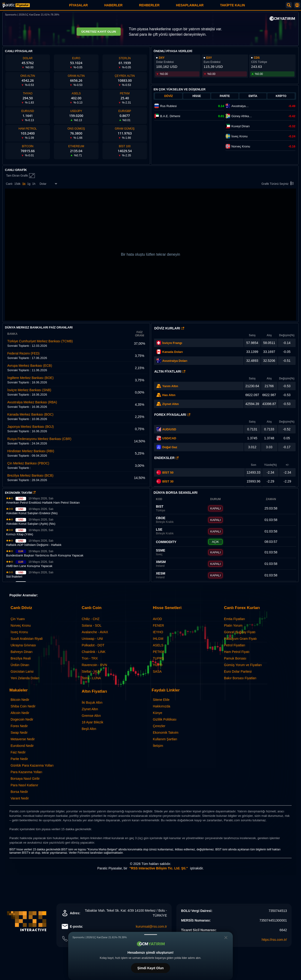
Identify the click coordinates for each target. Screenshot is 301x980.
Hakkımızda (162, 706)
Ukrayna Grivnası (23, 645)
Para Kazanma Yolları (26, 772)
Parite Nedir (19, 759)
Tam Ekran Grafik (20, 176)
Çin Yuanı (18, 619)
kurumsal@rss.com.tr (151, 926)
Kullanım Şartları (165, 739)
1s (24, 184)
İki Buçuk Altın (92, 702)
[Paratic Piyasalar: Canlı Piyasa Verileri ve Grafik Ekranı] (16, 7)
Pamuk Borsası (235, 658)
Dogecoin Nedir (22, 719)
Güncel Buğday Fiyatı (240, 632)
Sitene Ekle (161, 700)
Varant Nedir (20, 798)
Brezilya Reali (21, 658)
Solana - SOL (92, 625)
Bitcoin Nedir (20, 700)
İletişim (158, 746)
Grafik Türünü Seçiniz (278, 184)
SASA (157, 671)
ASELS (158, 645)
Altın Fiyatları (170, 371)
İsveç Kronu (19, 632)
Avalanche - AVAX (95, 632)
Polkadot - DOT (93, 645)
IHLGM (158, 639)
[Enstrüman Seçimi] (48, 184)
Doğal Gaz (170, 447)
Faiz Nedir (18, 752)
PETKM (158, 652)
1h (34, 184)
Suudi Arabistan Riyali (27, 639)
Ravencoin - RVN (95, 665)
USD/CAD (169, 438)
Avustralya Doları (175, 361)
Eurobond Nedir (22, 746)
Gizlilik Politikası (165, 719)
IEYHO (158, 632)
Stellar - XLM (91, 671)
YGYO (158, 665)
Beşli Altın (89, 729)
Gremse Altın (91, 716)
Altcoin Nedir (20, 713)
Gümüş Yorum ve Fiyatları (243, 665)
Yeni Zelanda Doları (25, 678)
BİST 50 (165, 472)
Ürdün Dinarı (20, 665)
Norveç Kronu (21, 625)
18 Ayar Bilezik (93, 722)
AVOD (157, 619)
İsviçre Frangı (172, 343)
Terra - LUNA (91, 678)
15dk (17, 184)
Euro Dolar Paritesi (238, 671)
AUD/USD (169, 429)
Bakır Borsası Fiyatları (240, 678)
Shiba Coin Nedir (23, 706)
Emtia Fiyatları (235, 619)
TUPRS (158, 658)
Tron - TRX (90, 658)
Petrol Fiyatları (235, 645)
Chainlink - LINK (94, 652)
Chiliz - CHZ (91, 619)
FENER (158, 625)
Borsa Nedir (19, 792)
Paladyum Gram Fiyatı (240, 639)
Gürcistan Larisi (22, 671)
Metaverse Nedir (23, 739)
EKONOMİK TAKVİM (20, 493)
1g (29, 184)
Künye (158, 713)
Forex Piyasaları (172, 415)
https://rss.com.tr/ (274, 940)
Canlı (9, 184)
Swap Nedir (19, 733)
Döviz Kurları (169, 328)
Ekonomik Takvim (166, 733)
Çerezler (159, 726)
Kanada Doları (172, 352)
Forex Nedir (19, 726)
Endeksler (166, 458)
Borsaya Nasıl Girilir (25, 779)
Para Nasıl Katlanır (24, 785)
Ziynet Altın (170, 404)
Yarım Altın (170, 386)
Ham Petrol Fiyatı (237, 652)
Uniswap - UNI (92, 639)
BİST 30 (165, 481)
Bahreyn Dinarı (22, 652)
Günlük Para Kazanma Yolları (32, 765)
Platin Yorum (233, 625)
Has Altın (169, 395)
